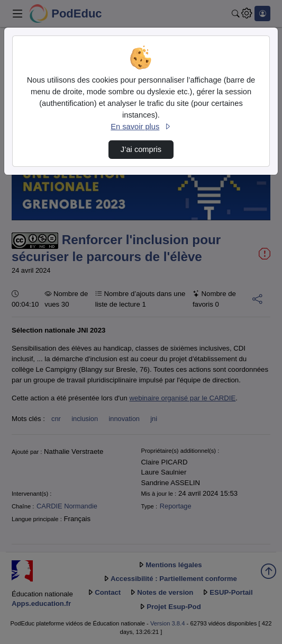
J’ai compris (141, 149)
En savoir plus (141, 127)
